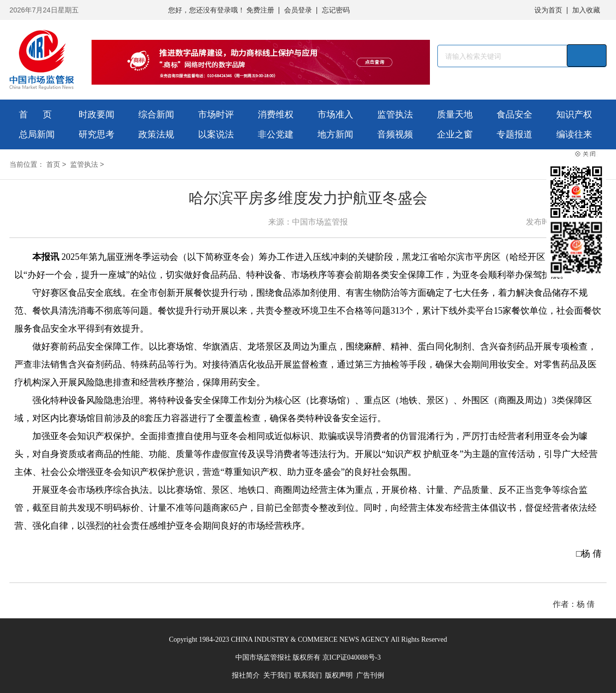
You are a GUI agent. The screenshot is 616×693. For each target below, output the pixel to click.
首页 (53, 164)
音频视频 (395, 134)
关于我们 (277, 675)
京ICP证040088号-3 (352, 657)
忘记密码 (336, 10)
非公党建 (276, 134)
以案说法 (216, 134)
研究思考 (97, 134)
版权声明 (339, 675)
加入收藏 (586, 10)
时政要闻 (97, 115)
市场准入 (335, 115)
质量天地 (455, 115)
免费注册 (260, 10)
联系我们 (308, 675)
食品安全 (514, 115)
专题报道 (514, 134)
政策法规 (156, 134)
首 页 (35, 115)
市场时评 (216, 115)
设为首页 (548, 10)
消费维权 (276, 115)
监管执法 (395, 115)
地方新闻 (335, 134)
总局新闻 (37, 134)
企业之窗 (455, 134)
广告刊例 (370, 675)
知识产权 (574, 115)
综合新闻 (156, 115)
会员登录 (298, 10)
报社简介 (246, 675)
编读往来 (574, 134)
